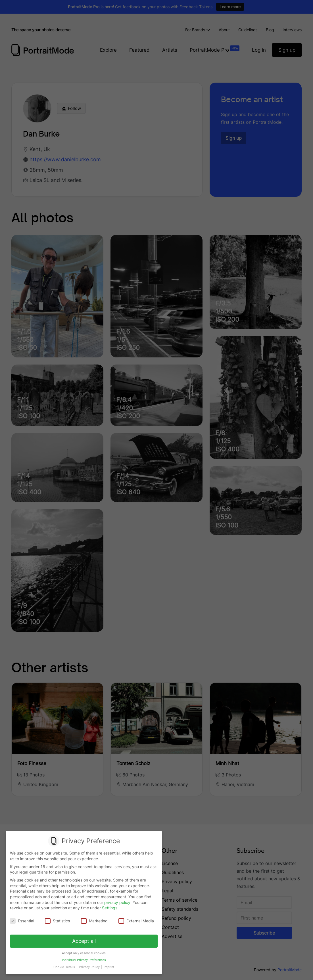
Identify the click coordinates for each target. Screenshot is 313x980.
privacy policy (117, 902)
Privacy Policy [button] (90, 967)
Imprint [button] (109, 967)
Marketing (94, 921)
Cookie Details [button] (65, 967)
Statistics (57, 921)
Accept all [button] (84, 941)
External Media (136, 921)
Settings (110, 908)
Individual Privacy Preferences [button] (84, 960)
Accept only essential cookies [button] (84, 953)
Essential (22, 921)
